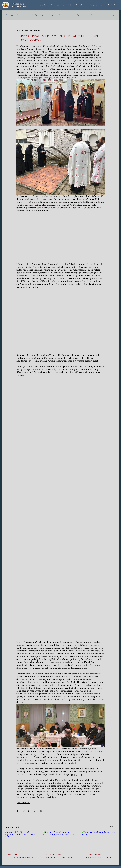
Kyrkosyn (95, 15)
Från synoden (22, 15)
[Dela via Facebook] (18, 811)
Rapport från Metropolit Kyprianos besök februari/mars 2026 (21, 856)
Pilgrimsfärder (81, 15)
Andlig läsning (37, 15)
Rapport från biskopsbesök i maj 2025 (98, 856)
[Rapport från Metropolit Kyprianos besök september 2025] (60, 841)
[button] (47, 5)
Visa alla (113, 827)
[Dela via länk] (35, 811)
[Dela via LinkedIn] (29, 811)
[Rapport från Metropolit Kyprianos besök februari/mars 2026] (22, 841)
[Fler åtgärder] (103, 31)
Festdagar (51, 15)
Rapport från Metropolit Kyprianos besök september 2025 (59, 856)
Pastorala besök (65, 15)
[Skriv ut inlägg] (41, 811)
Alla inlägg (9, 15)
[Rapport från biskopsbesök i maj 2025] (99, 841)
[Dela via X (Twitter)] (23, 811)
